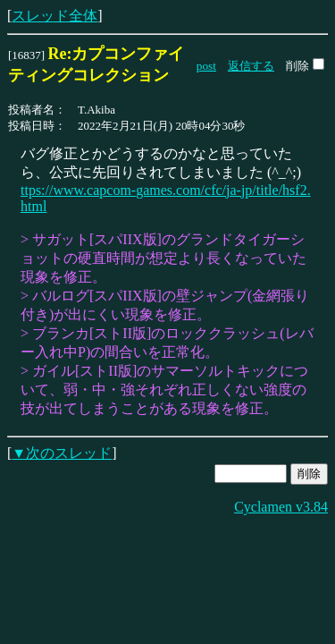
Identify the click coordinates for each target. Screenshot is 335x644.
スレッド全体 (54, 16)
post (206, 66)
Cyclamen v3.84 (281, 507)
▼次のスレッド (62, 453)
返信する (251, 66)
